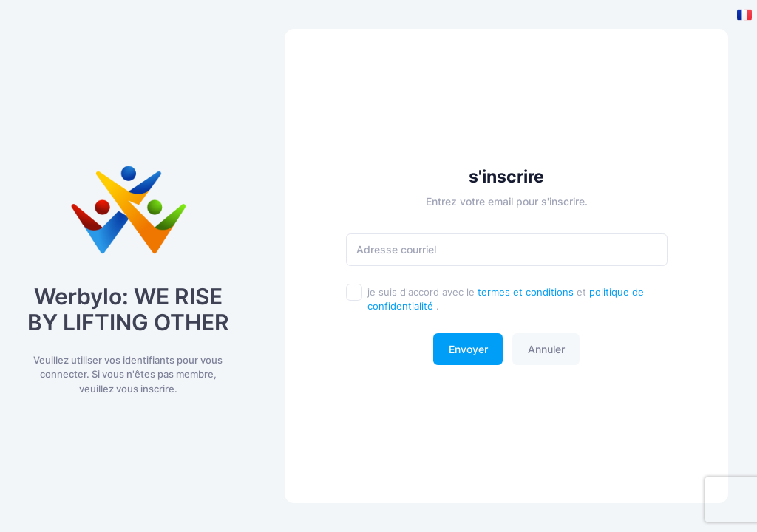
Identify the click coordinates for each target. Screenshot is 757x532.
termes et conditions (526, 292)
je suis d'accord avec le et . (506, 299)
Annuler (546, 349)
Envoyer (468, 349)
